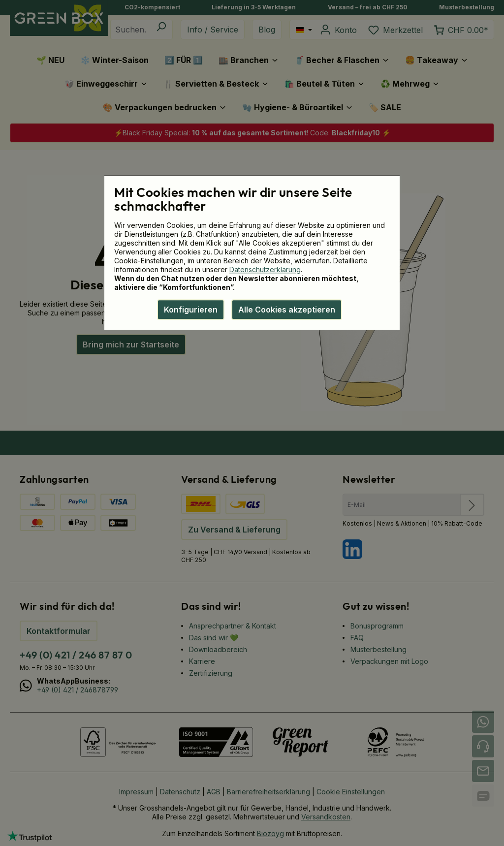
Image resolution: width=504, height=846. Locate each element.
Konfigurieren (191, 310)
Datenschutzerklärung (265, 269)
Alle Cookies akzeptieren (287, 310)
